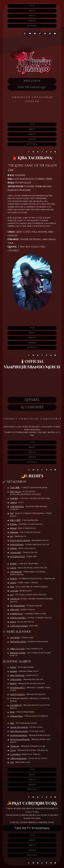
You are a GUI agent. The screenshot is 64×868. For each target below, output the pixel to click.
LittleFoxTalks (15, 557)
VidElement (13, 679)
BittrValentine (20, 606)
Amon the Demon (22, 727)
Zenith (11, 502)
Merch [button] (32, 16)
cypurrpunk (19, 572)
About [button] (32, 11)
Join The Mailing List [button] (32, 87)
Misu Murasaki (14, 675)
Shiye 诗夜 (12, 488)
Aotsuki (17, 591)
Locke (16, 568)
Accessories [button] (29, 407)
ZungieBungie (14, 507)
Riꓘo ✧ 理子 (12, 520)
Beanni (11, 671)
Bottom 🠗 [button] (32, 26)
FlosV (16, 750)
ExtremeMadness (22, 735)
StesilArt (18, 746)
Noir (9, 712)
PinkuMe (11, 532)
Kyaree (16, 564)
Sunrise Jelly (19, 614)
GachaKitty (13, 705)
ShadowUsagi (14, 545)
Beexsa (10, 684)
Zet (15, 595)
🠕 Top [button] (32, 6)
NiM (15, 723)
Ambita (16, 579)
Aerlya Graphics (21, 618)
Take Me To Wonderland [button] (32, 828)
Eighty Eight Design (17, 540)
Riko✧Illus (13, 492)
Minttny (17, 610)
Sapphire (11, 498)
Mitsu (16, 622)
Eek (9, 513)
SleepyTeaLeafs (15, 694)
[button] (25, 34)
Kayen (10, 667)
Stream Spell (13, 716)
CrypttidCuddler (22, 626)
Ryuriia (11, 524)
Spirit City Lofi (20, 649)
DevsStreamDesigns (23, 739)
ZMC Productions (22, 731)
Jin (8, 536)
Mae (15, 587)
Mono (16, 583)
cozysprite (18, 754)
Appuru (11, 548)
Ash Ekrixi (12, 638)
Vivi (15, 762)
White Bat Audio (15, 642)
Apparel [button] (29, 400)
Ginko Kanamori (21, 758)
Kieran (10, 528)
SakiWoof (18, 599)
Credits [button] (32, 21)
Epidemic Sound (21, 653)
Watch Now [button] (32, 81)
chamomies (13, 552)
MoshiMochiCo (15, 688)
